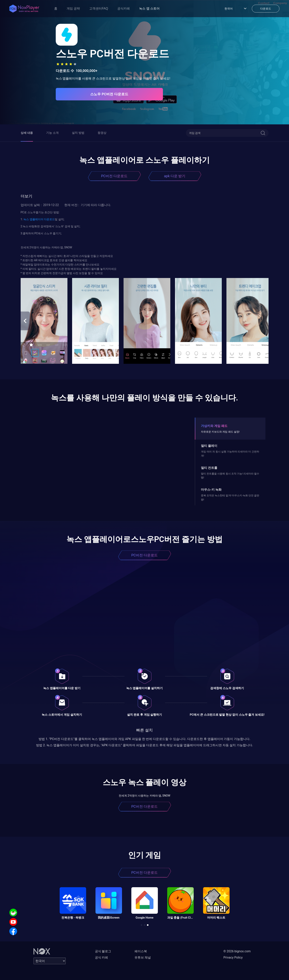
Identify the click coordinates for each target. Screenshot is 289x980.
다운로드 (49, 219)
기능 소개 (52, 133)
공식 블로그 (103, 951)
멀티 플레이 (209, 446)
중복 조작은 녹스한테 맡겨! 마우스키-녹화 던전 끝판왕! (230, 497)
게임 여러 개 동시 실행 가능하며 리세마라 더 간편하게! (230, 454)
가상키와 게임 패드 (214, 426)
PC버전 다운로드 (114, 176)
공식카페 (124, 8)
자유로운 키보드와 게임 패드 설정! (220, 432)
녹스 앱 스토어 (149, 8)
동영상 (102, 133)
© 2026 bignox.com (237, 951)
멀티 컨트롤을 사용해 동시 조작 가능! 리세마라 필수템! (230, 476)
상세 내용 (27, 133)
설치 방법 (78, 133)
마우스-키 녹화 (211, 490)
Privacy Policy (233, 957)
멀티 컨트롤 (209, 468)
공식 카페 (102, 957)
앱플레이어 (36, 219)
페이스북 (141, 951)
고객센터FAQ (99, 8)
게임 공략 (73, 8)
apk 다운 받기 (175, 176)
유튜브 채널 (143, 957)
